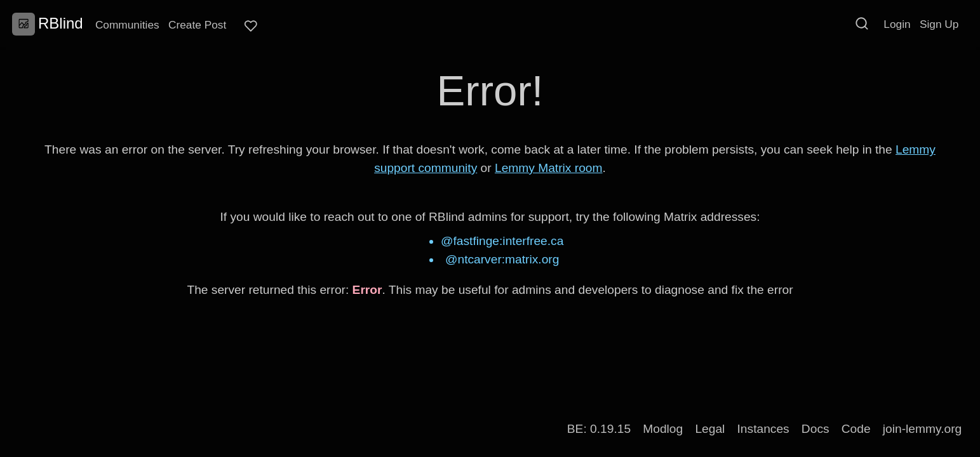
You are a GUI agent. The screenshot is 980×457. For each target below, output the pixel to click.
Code (856, 429)
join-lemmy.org (922, 429)
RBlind (48, 23)
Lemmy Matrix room (549, 168)
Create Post (197, 25)
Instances (763, 429)
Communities (127, 25)
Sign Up (939, 24)
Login (897, 24)
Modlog (663, 429)
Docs (816, 429)
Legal (710, 429)
